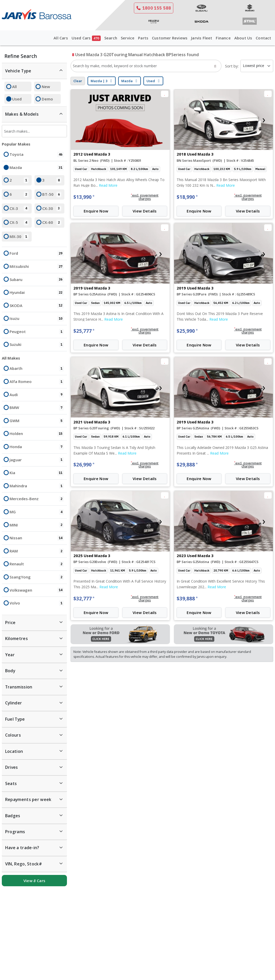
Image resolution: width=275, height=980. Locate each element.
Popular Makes (16, 144)
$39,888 (187, 599)
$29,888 (187, 465)
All (14, 87)
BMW (37, 408)
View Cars (34, 881)
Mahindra (37, 486)
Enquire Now (96, 211)
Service (128, 38)
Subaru (37, 280)
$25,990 (187, 331)
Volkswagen (37, 590)
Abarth (37, 369)
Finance (223, 38)
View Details (145, 211)
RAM (37, 551)
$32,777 (84, 599)
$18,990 (187, 197)
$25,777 (84, 331)
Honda (37, 447)
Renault (37, 564)
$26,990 (84, 465)
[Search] (215, 66)
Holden (37, 434)
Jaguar (37, 460)
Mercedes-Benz (37, 499)
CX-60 (52, 223)
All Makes (11, 358)
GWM (37, 421)
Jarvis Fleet (202, 38)
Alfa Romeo (37, 382)
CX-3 (19, 209)
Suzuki (37, 345)
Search (111, 38)
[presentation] (183, 120)
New (46, 87)
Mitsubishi (37, 267)
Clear (78, 81)
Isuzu (37, 319)
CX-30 (52, 209)
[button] (145, 197)
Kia (37, 473)
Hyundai (37, 293)
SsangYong (37, 577)
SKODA (37, 306)
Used (17, 99)
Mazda (37, 168)
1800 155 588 (154, 8)
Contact (263, 38)
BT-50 (52, 194)
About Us (243, 38)
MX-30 (19, 237)
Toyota (37, 155)
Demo (47, 99)
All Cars (61, 38)
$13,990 (84, 197)
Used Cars (86, 38)
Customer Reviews (170, 38)
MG (37, 512)
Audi (37, 395)
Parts (143, 38)
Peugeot (37, 332)
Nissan (37, 538)
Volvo (37, 603)
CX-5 (19, 223)
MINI (37, 525)
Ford (37, 253)
